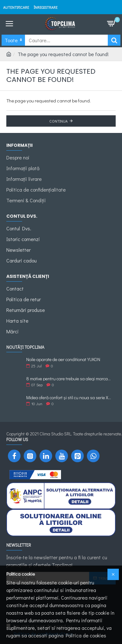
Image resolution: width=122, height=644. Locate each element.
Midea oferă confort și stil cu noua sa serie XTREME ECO (69, 397)
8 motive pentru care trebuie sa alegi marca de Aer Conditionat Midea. (69, 379)
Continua (58, 121)
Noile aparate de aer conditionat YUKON (63, 359)
